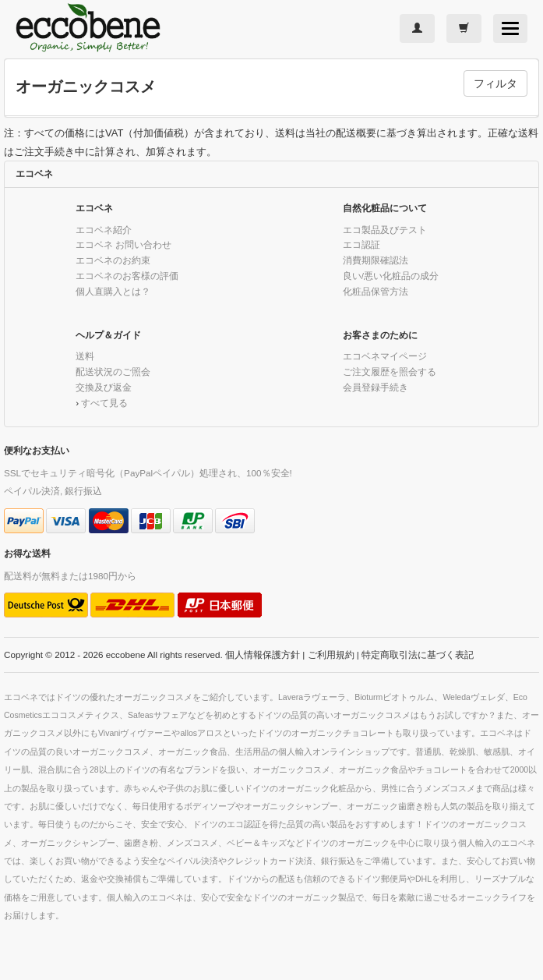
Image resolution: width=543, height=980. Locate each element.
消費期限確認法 (376, 260)
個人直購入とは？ (113, 291)
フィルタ (495, 83)
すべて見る (104, 403)
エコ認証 (361, 244)
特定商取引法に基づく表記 (418, 655)
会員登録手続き (376, 387)
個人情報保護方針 (263, 655)
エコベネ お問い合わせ (123, 244)
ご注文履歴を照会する (390, 371)
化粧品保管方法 (376, 291)
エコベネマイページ (385, 356)
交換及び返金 (104, 387)
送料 (85, 356)
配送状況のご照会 (113, 371)
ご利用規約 (331, 655)
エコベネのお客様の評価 (127, 276)
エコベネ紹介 (104, 230)
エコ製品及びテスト (385, 230)
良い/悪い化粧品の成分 (391, 276)
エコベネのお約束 (113, 260)
